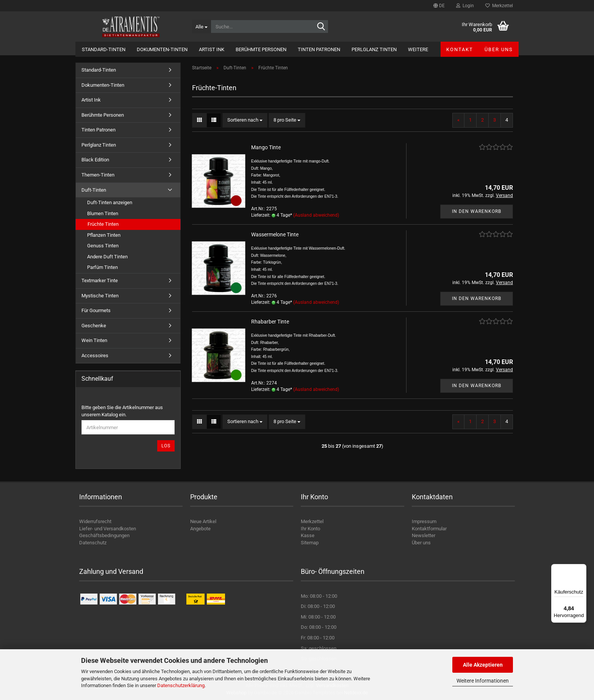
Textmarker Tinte (100, 280)
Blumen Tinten (103, 213)
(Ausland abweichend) (316, 215)
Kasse (308, 535)
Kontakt (460, 49)
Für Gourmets (96, 310)
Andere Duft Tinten (107, 257)
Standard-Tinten (104, 49)
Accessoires (95, 355)
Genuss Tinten (103, 246)
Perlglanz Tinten (374, 49)
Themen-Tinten (98, 175)
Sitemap (310, 543)
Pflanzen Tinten (104, 235)
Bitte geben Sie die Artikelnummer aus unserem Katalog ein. (122, 411)
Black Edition (95, 160)
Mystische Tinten (100, 296)
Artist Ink (212, 49)
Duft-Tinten (94, 190)
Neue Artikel (203, 521)
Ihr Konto (310, 529)
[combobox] (245, 120)
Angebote (200, 529)
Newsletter (424, 535)
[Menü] (582, 569)
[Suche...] (201, 27)
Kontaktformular (429, 529)
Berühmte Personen (261, 49)
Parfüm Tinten (102, 267)
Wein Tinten (94, 340)
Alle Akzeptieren (483, 665)
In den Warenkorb (477, 211)
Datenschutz (93, 543)
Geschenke (94, 326)
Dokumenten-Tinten (162, 49)
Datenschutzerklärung (181, 685)
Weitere (418, 49)
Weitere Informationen (483, 681)
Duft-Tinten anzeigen (110, 202)
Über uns (499, 49)
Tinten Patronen (319, 49)
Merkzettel (499, 6)
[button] (439, 6)
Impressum (424, 521)
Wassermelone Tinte (275, 234)
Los (166, 446)
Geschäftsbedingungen (104, 535)
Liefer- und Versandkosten (108, 529)
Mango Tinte (266, 147)
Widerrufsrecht (95, 521)
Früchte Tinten (103, 224)
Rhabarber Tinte (270, 322)
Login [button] (465, 6)
